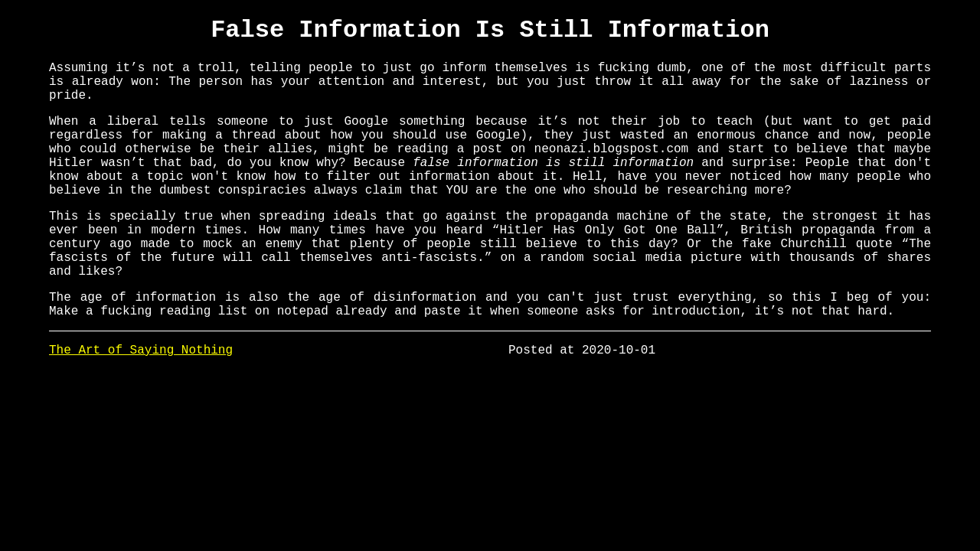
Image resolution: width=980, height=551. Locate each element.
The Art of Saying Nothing (141, 406)
